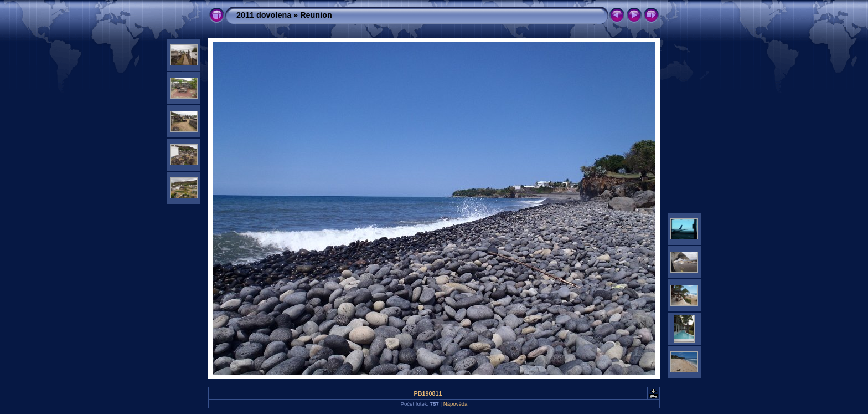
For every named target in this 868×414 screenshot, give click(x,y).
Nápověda (456, 404)
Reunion (316, 15)
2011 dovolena (264, 15)
